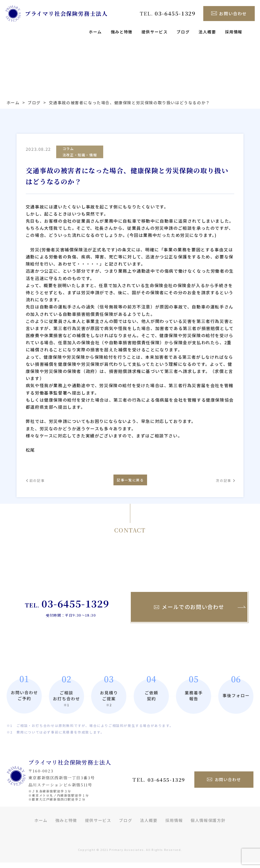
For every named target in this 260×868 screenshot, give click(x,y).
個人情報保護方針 (208, 826)
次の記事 (220, 483)
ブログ (183, 32)
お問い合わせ (229, 14)
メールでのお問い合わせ (189, 612)
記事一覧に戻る (130, 483)
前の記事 (40, 483)
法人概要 (207, 32)
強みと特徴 (122, 32)
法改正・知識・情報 (80, 156)
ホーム (95, 32)
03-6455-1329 (75, 609)
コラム (68, 149)
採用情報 (234, 32)
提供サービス (155, 32)
